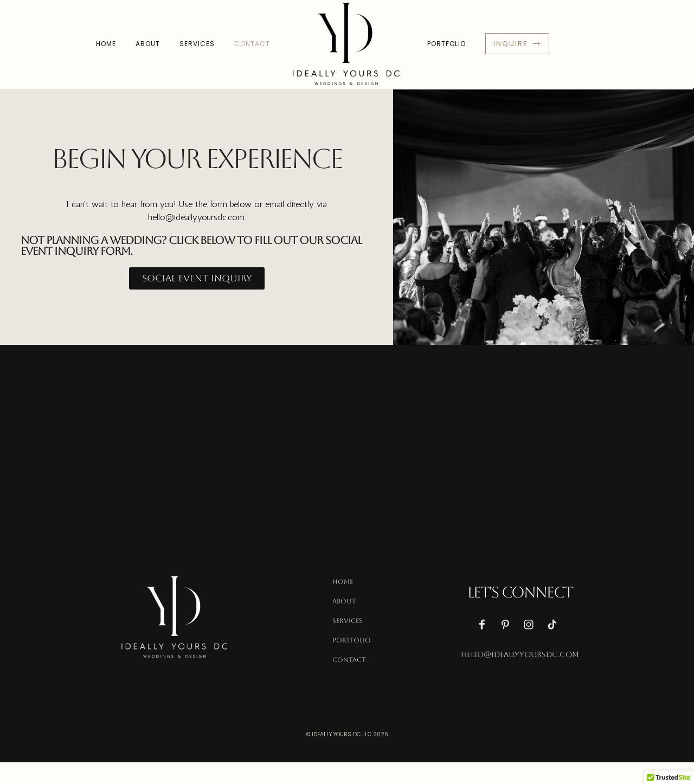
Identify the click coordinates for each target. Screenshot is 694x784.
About (148, 44)
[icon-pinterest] (508, 625)
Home (106, 44)
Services (197, 44)
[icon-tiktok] (555, 625)
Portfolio (446, 44)
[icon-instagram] (531, 625)
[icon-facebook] (485, 625)
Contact (252, 44)
